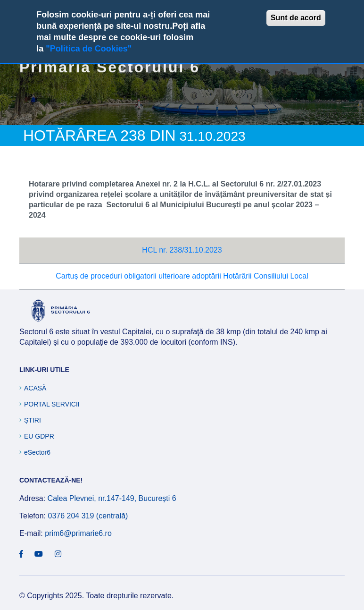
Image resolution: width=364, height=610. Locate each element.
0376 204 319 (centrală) (88, 516)
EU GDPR (39, 436)
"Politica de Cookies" (89, 49)
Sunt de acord (296, 18)
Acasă (35, 388)
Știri (33, 420)
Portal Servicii (52, 404)
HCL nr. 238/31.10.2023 (182, 250)
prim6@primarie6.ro (78, 533)
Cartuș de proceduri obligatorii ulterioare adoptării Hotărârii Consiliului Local (182, 276)
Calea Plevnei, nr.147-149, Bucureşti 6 (112, 498)
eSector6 (37, 452)
